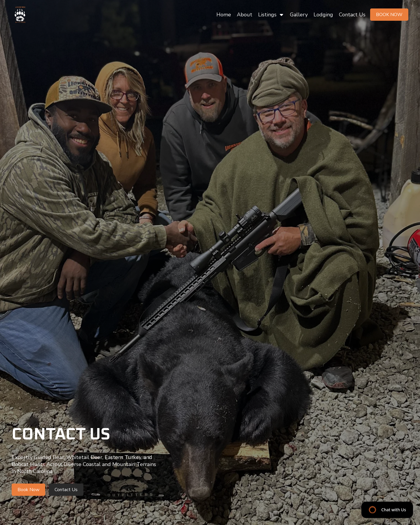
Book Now (389, 15)
